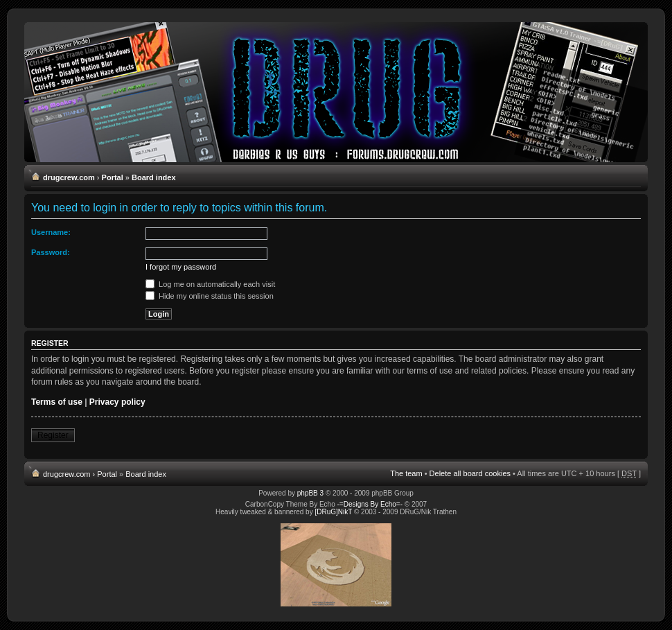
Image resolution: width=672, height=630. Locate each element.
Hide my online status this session (210, 296)
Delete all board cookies (470, 473)
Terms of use (57, 402)
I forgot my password (181, 267)
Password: (51, 252)
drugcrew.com (69, 177)
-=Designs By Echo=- (370, 504)
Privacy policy (117, 402)
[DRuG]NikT (333, 512)
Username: (51, 232)
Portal (113, 177)
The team (406, 473)
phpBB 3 (310, 493)
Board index (154, 177)
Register (53, 435)
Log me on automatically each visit (210, 284)
